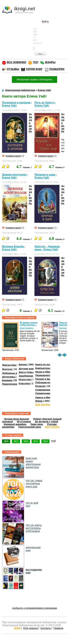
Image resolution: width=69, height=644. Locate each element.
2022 (46, 441)
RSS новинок (30, 628)
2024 (26, 441)
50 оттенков (24, 422)
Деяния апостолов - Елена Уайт (15, 176)
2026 (6, 441)
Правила (58, 628)
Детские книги (27, 369)
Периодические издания (50, 375)
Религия (40, 386)
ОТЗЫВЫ (13, 69)
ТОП (36, 62)
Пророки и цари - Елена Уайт (46, 176)
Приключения (10, 384)
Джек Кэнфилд (27, 328)
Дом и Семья (26, 372)
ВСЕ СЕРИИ (52, 427)
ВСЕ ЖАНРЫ (43, 405)
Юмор (39, 401)
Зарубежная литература (33, 376)
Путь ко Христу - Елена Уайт (45, 104)
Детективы (9, 377)
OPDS (17, 628)
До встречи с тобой (47, 422)
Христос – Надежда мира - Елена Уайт (47, 248)
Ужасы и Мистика (46, 397)
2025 (16, 441)
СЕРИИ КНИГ (34, 69)
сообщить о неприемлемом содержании (34, 608)
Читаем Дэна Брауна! (16, 419)
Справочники (43, 393)
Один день (37, 424)
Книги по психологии (48, 365)
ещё (53, 441)
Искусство (25, 379)
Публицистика (44, 382)
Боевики (7, 380)
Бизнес (23, 365)
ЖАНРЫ (50, 62)
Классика (24, 383)
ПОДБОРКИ (57, 69)
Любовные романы (14, 373)
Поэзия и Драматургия (49, 379)
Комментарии (13, 156)
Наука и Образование (48, 372)
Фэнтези (7, 369)
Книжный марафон (15, 424)
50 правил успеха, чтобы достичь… (29, 324)
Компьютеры (43, 368)
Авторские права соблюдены (34, 79)
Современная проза (47, 390)
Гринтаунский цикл (30, 427)
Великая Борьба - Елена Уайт (14, 248)
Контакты (46, 628)
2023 (36, 441)
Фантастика (9, 365)
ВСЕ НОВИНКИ (16, 62)
